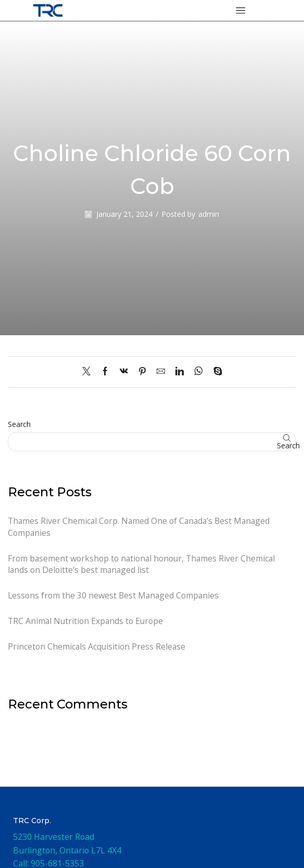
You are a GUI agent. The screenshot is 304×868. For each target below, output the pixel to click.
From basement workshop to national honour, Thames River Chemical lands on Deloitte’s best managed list (143, 564)
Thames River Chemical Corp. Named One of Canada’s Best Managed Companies (141, 527)
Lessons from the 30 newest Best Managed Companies (115, 596)
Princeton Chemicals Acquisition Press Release (97, 647)
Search (19, 424)
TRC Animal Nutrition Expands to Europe (86, 621)
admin (209, 214)
